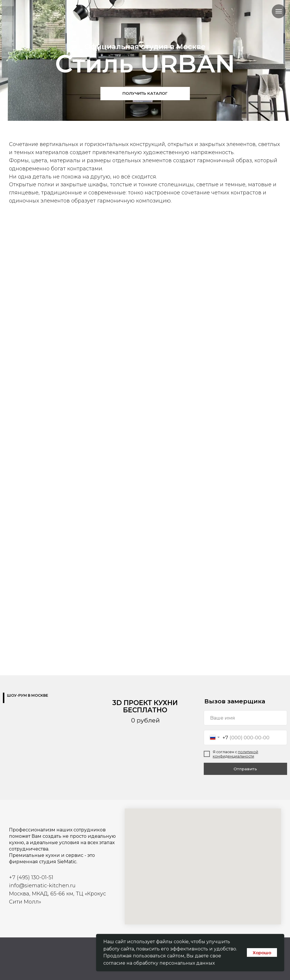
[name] (245, 718)
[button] (145, 94)
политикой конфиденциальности (235, 754)
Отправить (245, 769)
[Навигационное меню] (279, 11)
